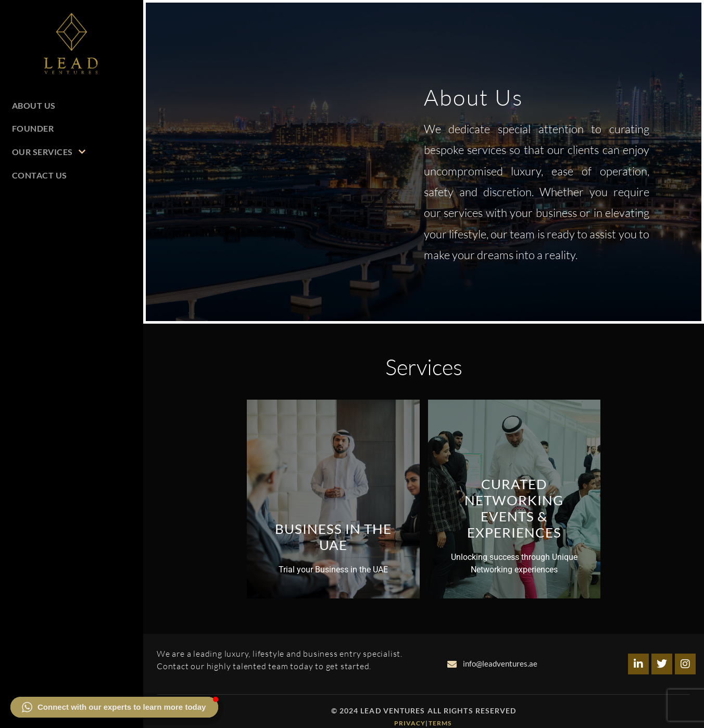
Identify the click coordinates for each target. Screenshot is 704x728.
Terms (441, 723)
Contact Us (40, 175)
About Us (34, 105)
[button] (114, 707)
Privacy (410, 723)
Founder (33, 128)
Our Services (49, 152)
